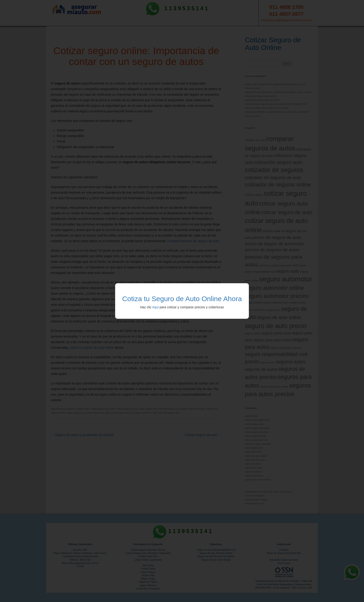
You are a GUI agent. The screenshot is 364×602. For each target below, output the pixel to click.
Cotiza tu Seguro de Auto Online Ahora (182, 299)
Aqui (156, 307)
